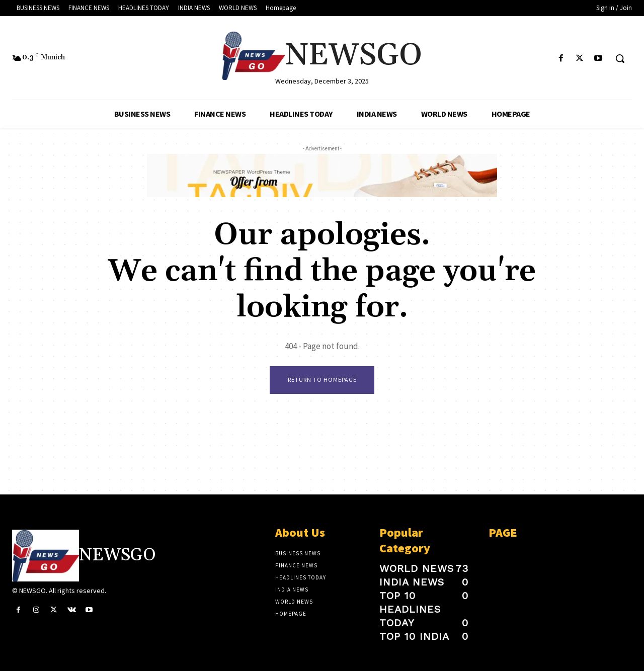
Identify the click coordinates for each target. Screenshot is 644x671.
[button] (620, 58)
